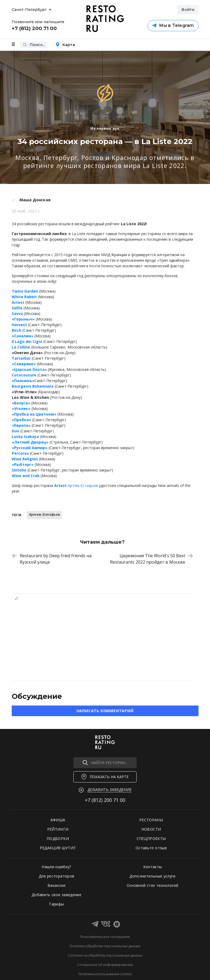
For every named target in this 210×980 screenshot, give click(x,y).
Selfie (17, 308)
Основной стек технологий (152, 885)
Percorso (20, 453)
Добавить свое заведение (56, 895)
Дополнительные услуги (152, 876)
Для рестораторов (57, 876)
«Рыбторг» (23, 464)
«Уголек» (21, 409)
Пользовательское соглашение (105, 937)
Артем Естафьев (83, 485)
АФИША (58, 820)
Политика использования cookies (105, 974)
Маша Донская (35, 200)
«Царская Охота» (29, 369)
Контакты (153, 867)
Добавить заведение (110, 790)
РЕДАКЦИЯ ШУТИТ (58, 848)
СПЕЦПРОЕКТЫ (151, 838)
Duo (15, 431)
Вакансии (56, 885)
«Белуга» (21, 403)
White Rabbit (24, 297)
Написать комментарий (105, 711)
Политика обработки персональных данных (105, 946)
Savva (17, 313)
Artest (18, 302)
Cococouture (24, 375)
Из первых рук (105, 128)
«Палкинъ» (23, 381)
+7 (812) (105, 800)
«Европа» (21, 425)
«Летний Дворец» (30, 442)
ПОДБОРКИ (58, 838)
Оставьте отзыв (151, 848)
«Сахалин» (23, 336)
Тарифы (56, 904)
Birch (17, 330)
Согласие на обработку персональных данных (105, 955)
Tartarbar (21, 358)
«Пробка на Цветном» (34, 414)
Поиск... (34, 45)
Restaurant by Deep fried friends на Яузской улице (52, 559)
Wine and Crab (26, 476)
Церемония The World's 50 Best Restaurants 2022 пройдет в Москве (152, 559)
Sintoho (19, 470)
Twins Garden (25, 291)
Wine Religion (25, 459)
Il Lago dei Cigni (27, 341)
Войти (188, 10)
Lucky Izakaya (25, 436)
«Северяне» (24, 364)
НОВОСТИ (151, 829)
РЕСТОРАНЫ (151, 820)
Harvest (19, 325)
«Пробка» (21, 420)
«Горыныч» (23, 319)
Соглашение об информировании (105, 965)
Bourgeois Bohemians (33, 386)
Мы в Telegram (173, 25)
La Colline (21, 347)
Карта (65, 45)
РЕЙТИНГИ (58, 829)
